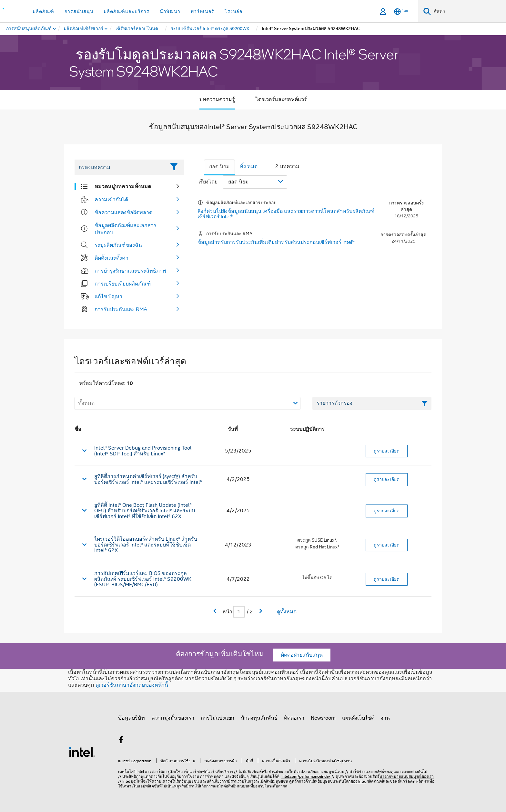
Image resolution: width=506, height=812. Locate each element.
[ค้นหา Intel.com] (468, 11)
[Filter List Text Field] (120, 167)
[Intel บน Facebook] (121, 741)
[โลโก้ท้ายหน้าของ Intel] (82, 752)
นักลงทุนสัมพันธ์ (259, 718)
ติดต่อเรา (294, 718)
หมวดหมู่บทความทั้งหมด (123, 186)
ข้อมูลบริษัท (132, 718)
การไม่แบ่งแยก (218, 718)
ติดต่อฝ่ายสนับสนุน (302, 655)
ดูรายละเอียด (387, 451)
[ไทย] (401, 11)
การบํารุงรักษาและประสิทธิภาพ (130, 271)
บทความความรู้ (217, 99)
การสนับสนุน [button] (79, 11)
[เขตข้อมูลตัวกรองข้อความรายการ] (372, 403)
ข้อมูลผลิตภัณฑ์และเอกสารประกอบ (126, 229)
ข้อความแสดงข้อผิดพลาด (123, 212)
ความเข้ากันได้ (111, 199)
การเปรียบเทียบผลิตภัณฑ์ (123, 284)
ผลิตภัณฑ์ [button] (44, 11)
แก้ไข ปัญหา (108, 296)
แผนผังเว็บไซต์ (358, 718)
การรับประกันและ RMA (121, 309)
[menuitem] (84, 29)
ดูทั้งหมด (287, 612)
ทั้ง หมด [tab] (249, 166)
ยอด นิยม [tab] (219, 167)
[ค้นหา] (427, 11)
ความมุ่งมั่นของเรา (173, 718)
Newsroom (323, 718)
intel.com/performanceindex (306, 776)
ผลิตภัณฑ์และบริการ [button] (127, 11)
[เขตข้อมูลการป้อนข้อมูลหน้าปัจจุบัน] (239, 612)
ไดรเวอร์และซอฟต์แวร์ (281, 99)
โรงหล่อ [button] (233, 11)
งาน (385, 718)
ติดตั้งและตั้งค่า (111, 258)
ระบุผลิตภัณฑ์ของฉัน (118, 245)
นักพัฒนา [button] (170, 11)
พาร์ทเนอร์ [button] (202, 11)
